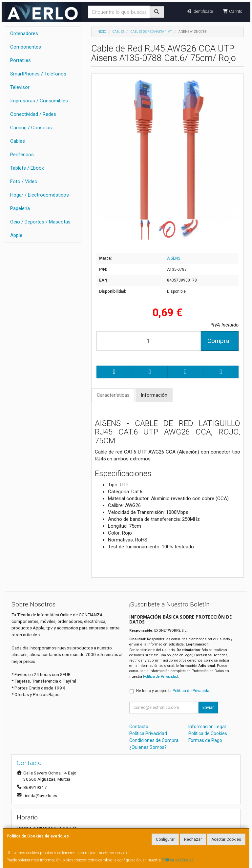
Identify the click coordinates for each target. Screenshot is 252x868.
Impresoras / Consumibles (39, 101)
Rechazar (193, 839)
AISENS (174, 258)
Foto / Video (24, 181)
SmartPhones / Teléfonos (38, 74)
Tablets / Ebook (27, 168)
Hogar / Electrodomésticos (40, 195)
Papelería (20, 208)
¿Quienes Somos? (148, 747)
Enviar (208, 708)
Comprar (220, 341)
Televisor (20, 87)
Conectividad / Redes (33, 114)
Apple (16, 235)
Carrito (232, 11)
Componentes (26, 47)
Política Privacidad (148, 733)
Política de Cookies (178, 860)
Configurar (165, 839)
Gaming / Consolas (31, 128)
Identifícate (199, 11)
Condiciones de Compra (154, 740)
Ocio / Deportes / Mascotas (40, 222)
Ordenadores (24, 33)
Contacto (139, 727)
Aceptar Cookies (226, 839)
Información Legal (207, 727)
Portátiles (21, 60)
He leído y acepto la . (174, 691)
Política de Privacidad (160, 677)
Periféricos (22, 155)
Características (113, 395)
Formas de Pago (205, 740)
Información (154, 395)
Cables (18, 141)
